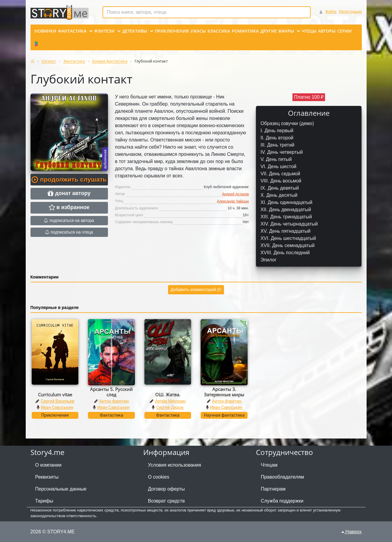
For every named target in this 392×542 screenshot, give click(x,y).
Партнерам (273, 489)
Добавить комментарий (196, 290)
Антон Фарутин (114, 401)
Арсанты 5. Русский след (111, 392)
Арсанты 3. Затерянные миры (224, 392)
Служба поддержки (282, 501)
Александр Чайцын (233, 201)
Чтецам (269, 465)
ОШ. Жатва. (168, 395)
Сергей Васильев (57, 401)
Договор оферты (166, 489)
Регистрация (350, 12)
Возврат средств (166, 501)
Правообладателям (282, 477)
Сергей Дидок (170, 407)
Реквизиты (47, 477)
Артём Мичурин (170, 401)
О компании (48, 465)
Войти (331, 12)
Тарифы (44, 501)
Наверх (352, 532)
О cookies (159, 477)
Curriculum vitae (55, 395)
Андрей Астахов (235, 194)
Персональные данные (61, 489)
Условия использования (175, 465)
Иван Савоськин (57, 407)
